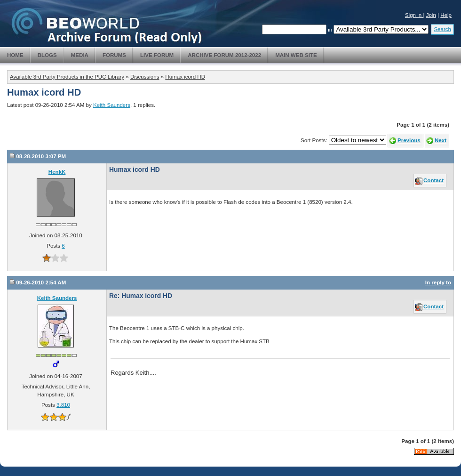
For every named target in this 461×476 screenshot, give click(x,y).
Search (442, 29)
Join (431, 15)
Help (446, 15)
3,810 (63, 405)
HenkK (57, 172)
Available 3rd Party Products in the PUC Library (67, 77)
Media (80, 55)
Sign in (414, 15)
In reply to (438, 282)
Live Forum (157, 55)
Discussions (145, 77)
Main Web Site (296, 55)
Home (15, 55)
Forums (114, 55)
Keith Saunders (112, 105)
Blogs (47, 55)
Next (441, 140)
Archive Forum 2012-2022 (224, 55)
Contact (433, 180)
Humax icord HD (185, 77)
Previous (409, 140)
